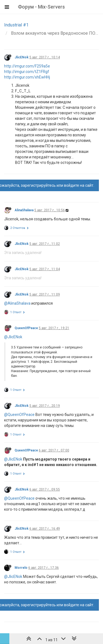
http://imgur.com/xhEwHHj (27, 77)
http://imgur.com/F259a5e (27, 66)
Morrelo (21, 568)
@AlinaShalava (17, 303)
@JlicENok (13, 337)
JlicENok (22, 57)
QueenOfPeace (26, 328)
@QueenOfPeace (19, 415)
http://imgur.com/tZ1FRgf (27, 72)
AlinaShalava (24, 210)
